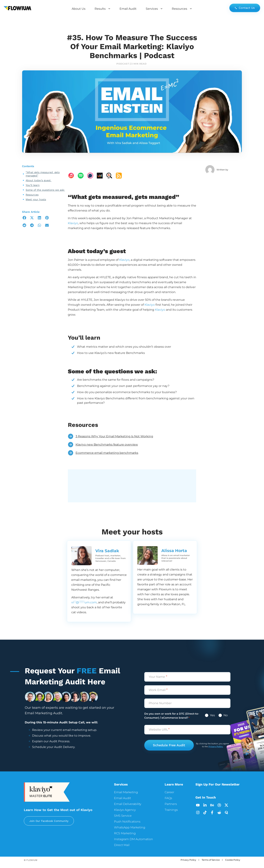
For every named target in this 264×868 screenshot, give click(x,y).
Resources (182, 9)
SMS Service (123, 816)
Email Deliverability (128, 804)
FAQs (168, 798)
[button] (24, 218)
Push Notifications (127, 822)
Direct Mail (122, 845)
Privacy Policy (188, 860)
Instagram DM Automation (133, 839)
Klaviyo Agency (125, 810)
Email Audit (128, 9)
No (225, 715)
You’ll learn (33, 185)
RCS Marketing (125, 833)
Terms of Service (211, 860)
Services (154, 9)
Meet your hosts (36, 199)
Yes (212, 715)
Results (102, 9)
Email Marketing (126, 792)
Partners (171, 804)
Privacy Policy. (216, 746)
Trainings (171, 810)
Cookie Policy (233, 860)
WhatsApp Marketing (130, 827)
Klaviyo (73, 223)
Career (169, 792)
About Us (79, 9)
